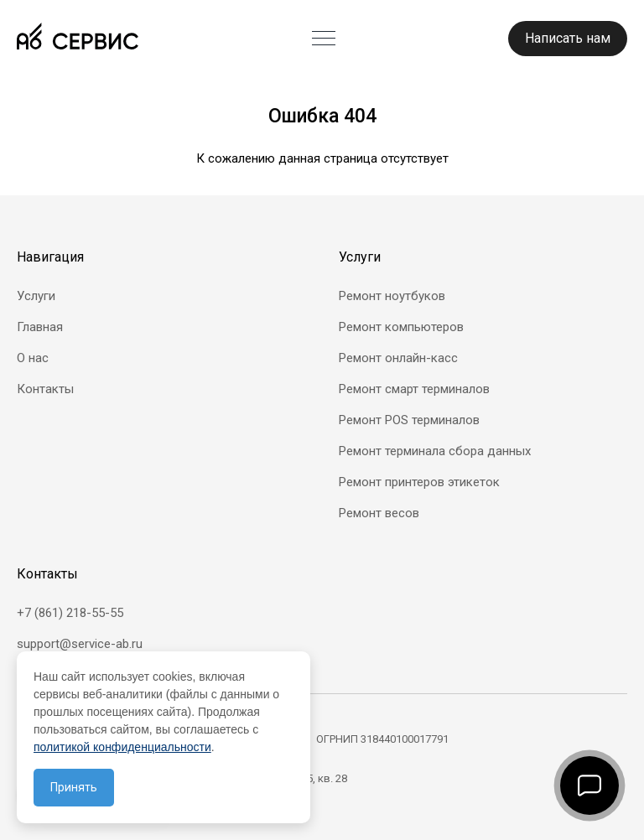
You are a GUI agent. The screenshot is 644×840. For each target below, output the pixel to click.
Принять (74, 787)
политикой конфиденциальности (122, 747)
